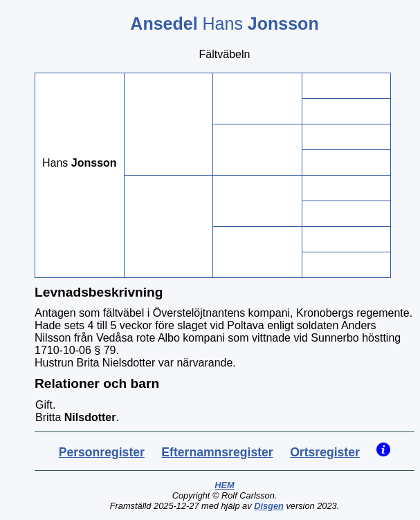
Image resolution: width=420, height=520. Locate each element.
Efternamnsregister (217, 452)
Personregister (102, 452)
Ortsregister (325, 452)
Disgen (269, 506)
